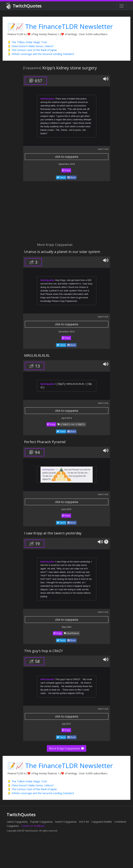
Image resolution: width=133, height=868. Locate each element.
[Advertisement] (47, 214)
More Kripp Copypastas (66, 748)
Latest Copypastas (17, 822)
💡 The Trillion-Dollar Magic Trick (27, 42)
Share (72, 177)
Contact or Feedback (33, 826)
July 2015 (67, 724)
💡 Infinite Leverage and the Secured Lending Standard (41, 54)
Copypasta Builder (102, 822)
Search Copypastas (66, 822)
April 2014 (67, 418)
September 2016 (67, 164)
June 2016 (66, 509)
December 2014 (66, 332)
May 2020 (67, 627)
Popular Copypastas (41, 822)
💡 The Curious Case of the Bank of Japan (32, 50)
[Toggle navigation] (122, 6)
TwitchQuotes (24, 6)
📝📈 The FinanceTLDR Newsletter (60, 26)
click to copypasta (67, 157)
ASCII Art (84, 822)
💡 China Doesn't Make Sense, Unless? (31, 46)
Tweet (61, 177)
